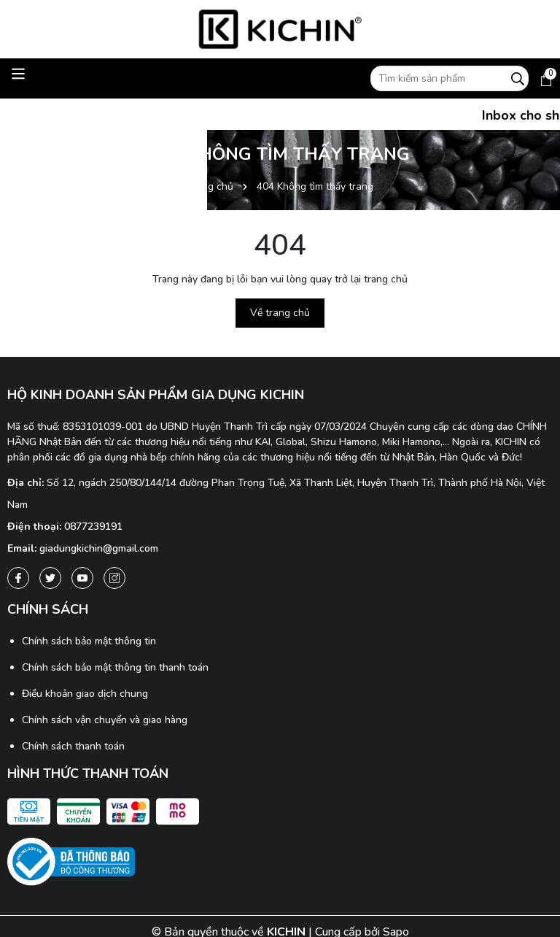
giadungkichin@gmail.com (99, 548)
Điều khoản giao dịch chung (85, 694)
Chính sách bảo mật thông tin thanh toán (115, 667)
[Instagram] (114, 578)
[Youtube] (82, 578)
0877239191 (93, 527)
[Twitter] (50, 578)
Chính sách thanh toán (73, 746)
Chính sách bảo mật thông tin (89, 641)
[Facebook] (18, 578)
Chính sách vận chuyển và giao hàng (105, 720)
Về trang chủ (280, 313)
